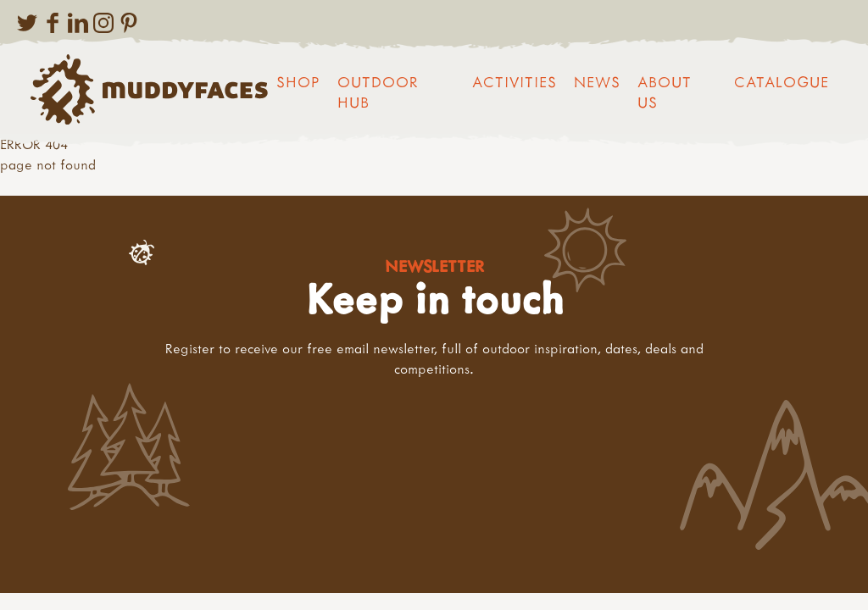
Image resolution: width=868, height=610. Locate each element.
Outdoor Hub (378, 92)
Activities (515, 82)
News (597, 82)
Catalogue (782, 82)
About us (665, 92)
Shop (298, 82)
